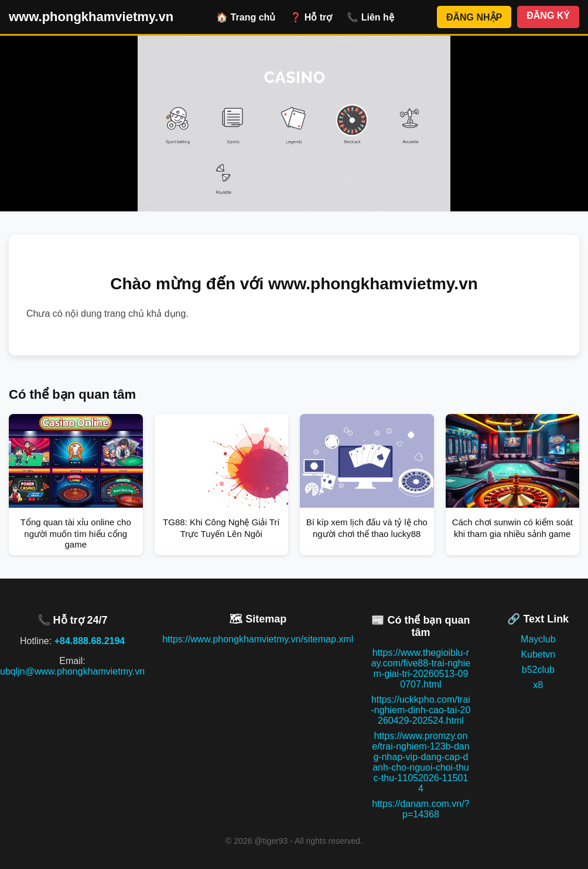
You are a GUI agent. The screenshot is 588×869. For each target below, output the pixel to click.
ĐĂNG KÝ (548, 16)
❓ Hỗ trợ (311, 17)
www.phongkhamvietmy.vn (91, 17)
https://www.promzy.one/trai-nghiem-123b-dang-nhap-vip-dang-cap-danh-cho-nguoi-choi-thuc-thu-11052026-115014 (421, 762)
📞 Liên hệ (370, 17)
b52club (538, 670)
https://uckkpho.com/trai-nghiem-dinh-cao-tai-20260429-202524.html (421, 710)
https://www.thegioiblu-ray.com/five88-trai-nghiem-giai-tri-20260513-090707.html (421, 668)
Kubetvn (538, 654)
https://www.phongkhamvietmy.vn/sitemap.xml (258, 639)
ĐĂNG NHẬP (474, 17)
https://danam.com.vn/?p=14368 (421, 809)
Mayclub (538, 639)
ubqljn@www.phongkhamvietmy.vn (72, 671)
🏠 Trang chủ (246, 17)
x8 (538, 685)
